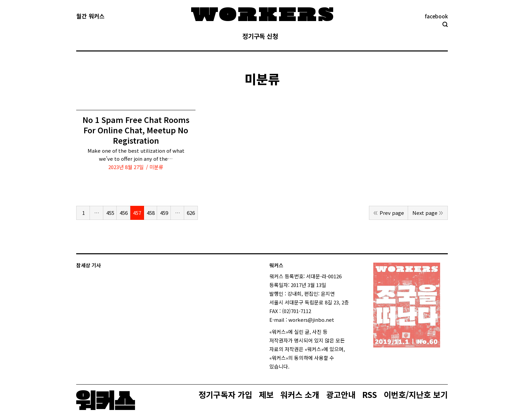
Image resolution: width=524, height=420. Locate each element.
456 (124, 213)
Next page (425, 213)
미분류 (156, 167)
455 (110, 213)
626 (191, 213)
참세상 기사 (89, 265)
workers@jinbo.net (311, 320)
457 (137, 213)
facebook (436, 16)
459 (164, 213)
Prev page (392, 213)
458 (151, 213)
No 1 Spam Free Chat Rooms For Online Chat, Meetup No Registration (136, 130)
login (295, 366)
